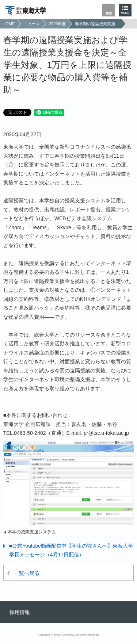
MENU (125, 13)
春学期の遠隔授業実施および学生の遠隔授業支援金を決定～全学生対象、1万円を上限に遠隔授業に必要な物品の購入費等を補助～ (97, 24)
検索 (109, 13)
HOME (9, 24)
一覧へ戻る (27, 573)
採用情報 (20, 612)
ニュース (32, 24)
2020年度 (57, 24)
